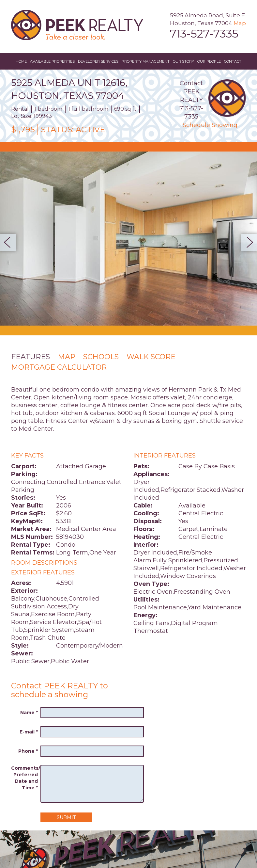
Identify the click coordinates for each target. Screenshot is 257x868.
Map (240, 23)
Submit (66, 817)
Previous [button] (10, 242)
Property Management (146, 61)
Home (21, 61)
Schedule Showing (210, 125)
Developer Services (98, 61)
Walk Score (151, 357)
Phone (28, 751)
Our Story (183, 61)
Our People (209, 61)
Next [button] (247, 242)
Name (29, 713)
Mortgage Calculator (59, 367)
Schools (101, 357)
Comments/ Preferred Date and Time (24, 778)
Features (30, 357)
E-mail (29, 732)
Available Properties (52, 61)
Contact (233, 61)
